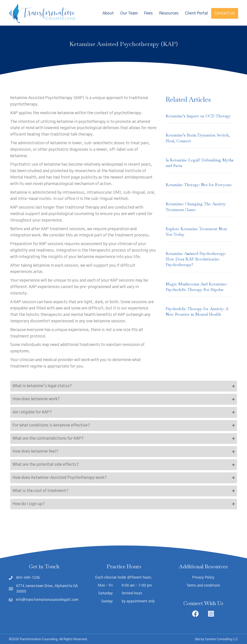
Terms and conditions (203, 585)
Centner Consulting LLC (221, 639)
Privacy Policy (203, 577)
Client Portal (196, 13)
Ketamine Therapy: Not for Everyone (199, 185)
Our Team (129, 13)
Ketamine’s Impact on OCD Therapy (198, 116)
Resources (169, 13)
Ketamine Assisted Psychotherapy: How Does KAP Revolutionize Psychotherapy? (196, 259)
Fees (148, 13)
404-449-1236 (28, 578)
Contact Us (225, 13)
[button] (124, 386)
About (108, 13)
